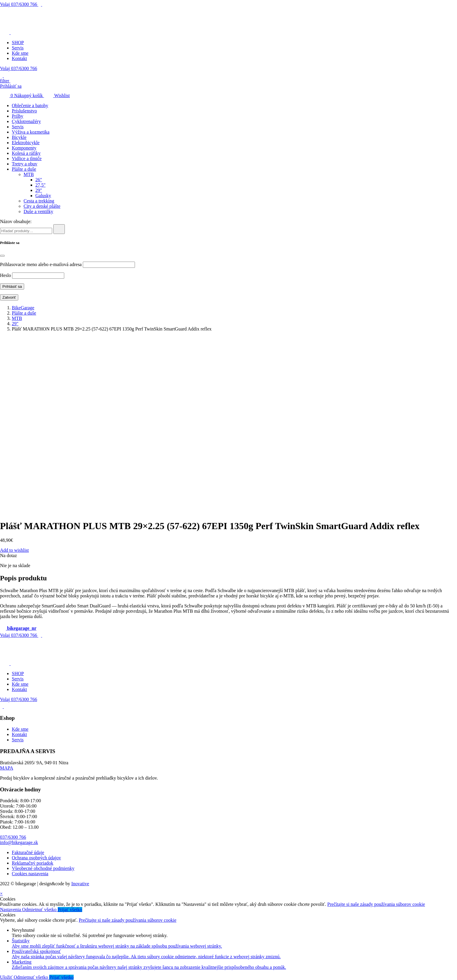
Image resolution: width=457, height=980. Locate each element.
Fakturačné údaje (28, 852)
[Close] (2, 256)
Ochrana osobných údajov (36, 858)
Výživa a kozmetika (31, 132)
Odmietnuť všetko (40, 910)
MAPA (7, 768)
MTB (29, 174)
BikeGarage (23, 308)
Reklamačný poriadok (33, 863)
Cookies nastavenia (30, 874)
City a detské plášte (42, 206)
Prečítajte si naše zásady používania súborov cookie (376, 904)
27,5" (41, 185)
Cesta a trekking (39, 201)
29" (39, 190)
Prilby (18, 116)
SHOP (18, 43)
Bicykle (19, 137)
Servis (18, 48)
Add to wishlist (14, 550)
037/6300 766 (19, 4)
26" (39, 180)
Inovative (80, 884)
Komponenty (24, 148)
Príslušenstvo (24, 111)
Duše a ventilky (38, 211)
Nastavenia (11, 910)
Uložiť (7, 977)
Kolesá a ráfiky (26, 153)
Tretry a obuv (25, 164)
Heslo (5, 275)
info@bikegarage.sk (19, 842)
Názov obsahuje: (16, 221)
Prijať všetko (70, 910)
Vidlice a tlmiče (27, 158)
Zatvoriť (9, 297)
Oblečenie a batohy (30, 106)
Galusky (43, 196)
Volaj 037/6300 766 (19, 68)
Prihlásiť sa (11, 86)
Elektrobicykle (26, 143)
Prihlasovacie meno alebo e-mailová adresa (41, 264)
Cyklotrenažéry (26, 121)
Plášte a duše (24, 169)
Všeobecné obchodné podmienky (43, 868)
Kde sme (20, 53)
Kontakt (19, 58)
